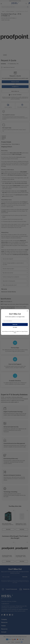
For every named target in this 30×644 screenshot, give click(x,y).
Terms (23, 331)
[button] (27, 311)
